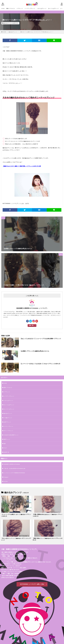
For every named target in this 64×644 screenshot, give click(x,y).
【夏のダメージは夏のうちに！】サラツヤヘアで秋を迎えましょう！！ (37, 32)
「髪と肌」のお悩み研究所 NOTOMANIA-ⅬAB (14, 468)
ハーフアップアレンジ (30, 8)
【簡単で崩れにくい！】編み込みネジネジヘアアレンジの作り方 (48, 539)
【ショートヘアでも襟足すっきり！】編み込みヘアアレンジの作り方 (16, 515)
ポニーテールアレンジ (9, 409)
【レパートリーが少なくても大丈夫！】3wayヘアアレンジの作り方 (40, 364)
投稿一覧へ (32, 325)
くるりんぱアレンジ (42, 8)
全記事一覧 (15, 23)
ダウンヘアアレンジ (8, 431)
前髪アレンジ (7, 439)
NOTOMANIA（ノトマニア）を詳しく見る (32, 584)
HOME (3, 8)
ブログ (5, 448)
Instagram (6, 477)
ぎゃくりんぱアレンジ (53, 8)
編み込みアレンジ (8, 23)
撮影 (5, 444)
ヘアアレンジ (20, 8)
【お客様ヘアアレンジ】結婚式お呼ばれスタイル (35, 351)
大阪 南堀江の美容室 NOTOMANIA (12, 464)
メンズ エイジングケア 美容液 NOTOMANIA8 (14, 473)
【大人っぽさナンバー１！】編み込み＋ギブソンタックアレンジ (16, 539)
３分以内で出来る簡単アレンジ (11, 435)
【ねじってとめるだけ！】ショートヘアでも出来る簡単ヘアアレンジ (41, 339)
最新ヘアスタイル (11, 8)
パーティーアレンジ (8, 426)
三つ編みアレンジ (8, 418)
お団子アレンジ (7, 422)
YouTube (6, 481)
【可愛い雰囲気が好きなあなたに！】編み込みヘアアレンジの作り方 (48, 515)
